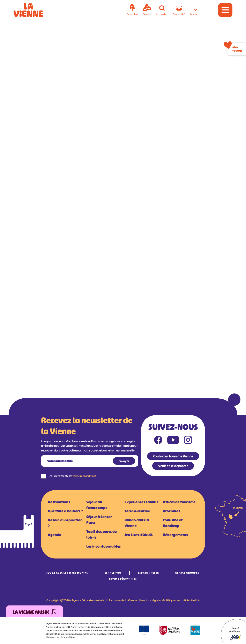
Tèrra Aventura (137, 511)
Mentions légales (150, 600)
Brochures (171, 511)
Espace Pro (113, 573)
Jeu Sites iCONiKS (139, 535)
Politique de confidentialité (181, 600)
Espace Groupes (187, 573)
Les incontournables (104, 546)
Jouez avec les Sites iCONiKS (67, 573)
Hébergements (176, 535)
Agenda (55, 535)
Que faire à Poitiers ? (65, 511)
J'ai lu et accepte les (73, 476)
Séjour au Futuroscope (97, 505)
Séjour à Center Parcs (99, 520)
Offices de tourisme (179, 502)
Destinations (59, 502)
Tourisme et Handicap (173, 523)
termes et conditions (84, 476)
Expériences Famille (142, 502)
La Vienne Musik (35, 612)
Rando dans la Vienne (137, 523)
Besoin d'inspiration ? (65, 523)
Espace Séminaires (123, 579)
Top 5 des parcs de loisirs (102, 535)
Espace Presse (148, 573)
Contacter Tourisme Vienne (173, 456)
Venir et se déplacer (173, 466)
